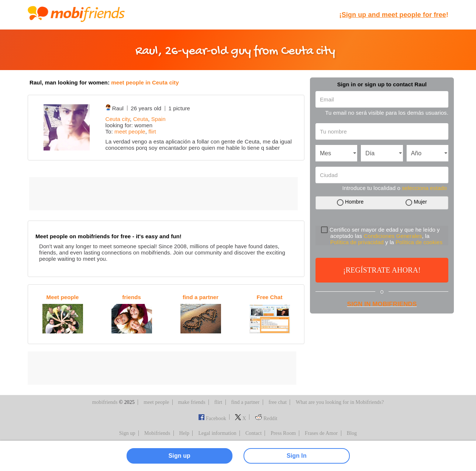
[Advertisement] (163, 194)
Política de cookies (419, 242)
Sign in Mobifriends (382, 304)
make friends (192, 402)
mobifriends (105, 402)
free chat (278, 402)
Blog (352, 433)
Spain (158, 119)
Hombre (354, 202)
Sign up (127, 433)
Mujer (420, 202)
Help (184, 433)
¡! (394, 15)
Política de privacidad (357, 242)
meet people (130, 131)
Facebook (212, 418)
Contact (253, 433)
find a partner (246, 402)
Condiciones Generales (393, 236)
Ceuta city (118, 119)
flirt (152, 131)
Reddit (266, 418)
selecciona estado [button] (424, 188)
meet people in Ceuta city (145, 82)
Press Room (283, 433)
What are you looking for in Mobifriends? (340, 402)
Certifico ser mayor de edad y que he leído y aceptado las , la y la (382, 236)
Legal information (217, 433)
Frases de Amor (321, 433)
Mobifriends (157, 433)
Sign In (297, 456)
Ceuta (141, 119)
